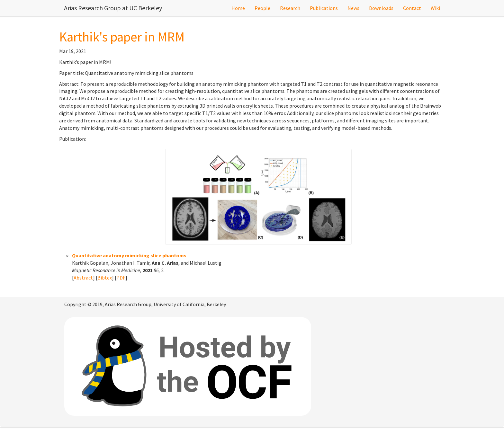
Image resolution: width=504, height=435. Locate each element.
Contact (412, 8)
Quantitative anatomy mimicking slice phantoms (129, 255)
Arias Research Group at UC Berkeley (113, 8)
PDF (121, 278)
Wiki (435, 8)
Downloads (381, 8)
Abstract (83, 278)
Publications (324, 8)
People (262, 8)
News (353, 8)
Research (290, 8)
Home (238, 8)
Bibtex (105, 278)
